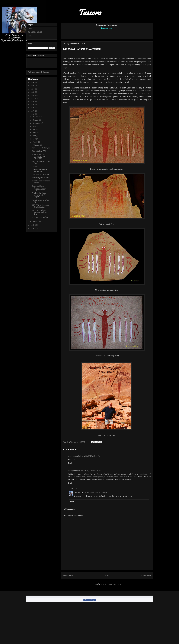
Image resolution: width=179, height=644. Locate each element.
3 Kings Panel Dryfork (40, 217)
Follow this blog (90, 600)
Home (107, 575)
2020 (33, 102)
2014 (33, 228)
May (34, 136)
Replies (74, 488)
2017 (33, 111)
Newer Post (68, 575)
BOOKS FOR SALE (35, 32)
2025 (33, 86)
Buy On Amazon (107, 435)
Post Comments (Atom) (112, 584)
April (34, 139)
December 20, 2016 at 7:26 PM (90, 471)
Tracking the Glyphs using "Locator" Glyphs (39, 195)
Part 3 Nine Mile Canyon (41, 148)
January (36, 221)
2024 (33, 89)
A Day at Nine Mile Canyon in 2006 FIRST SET (39, 156)
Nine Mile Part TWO (39, 151)
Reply (70, 463)
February (36, 145)
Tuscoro (77, 493)
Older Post (146, 575)
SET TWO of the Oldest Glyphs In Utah (41, 206)
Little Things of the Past (41, 178)
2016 (33, 114)
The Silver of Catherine (40, 175)
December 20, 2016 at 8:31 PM (95, 493)
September (37, 123)
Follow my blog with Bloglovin (39, 72)
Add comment (69, 509)
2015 (33, 225)
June (35, 133)
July (34, 129)
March (35, 142)
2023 (33, 92)
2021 (33, 98)
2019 (33, 105)
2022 (33, 95)
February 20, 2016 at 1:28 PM (89, 456)
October (36, 120)
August (35, 126)
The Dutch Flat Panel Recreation (40, 170)
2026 (33, 83)
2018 (33, 108)
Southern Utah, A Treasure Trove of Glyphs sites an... (39, 188)
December (36, 117)
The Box (35, 166)
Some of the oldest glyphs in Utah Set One (40, 212)
